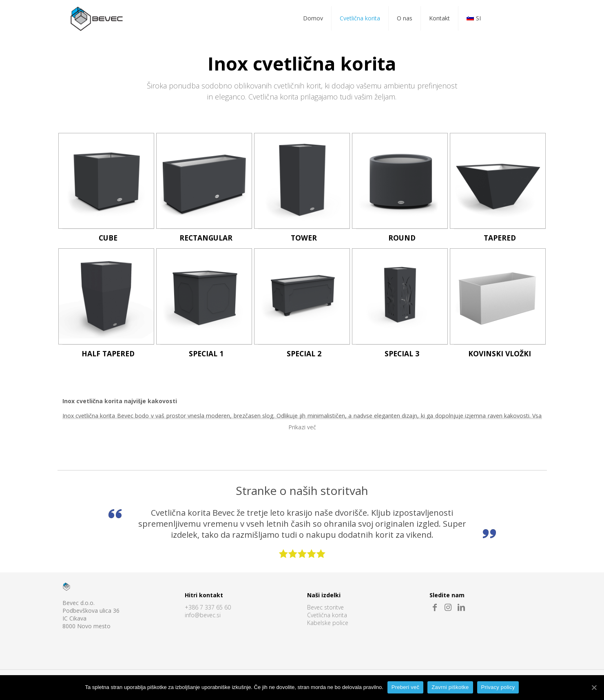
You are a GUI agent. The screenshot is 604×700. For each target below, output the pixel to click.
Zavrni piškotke (450, 687)
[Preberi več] (594, 687)
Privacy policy (498, 687)
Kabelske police (328, 623)
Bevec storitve (325, 608)
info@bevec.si (203, 615)
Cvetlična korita (327, 615)
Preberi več (406, 687)
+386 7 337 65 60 (208, 608)
